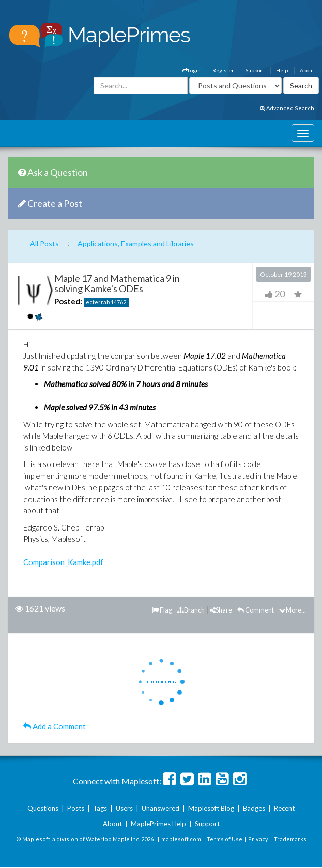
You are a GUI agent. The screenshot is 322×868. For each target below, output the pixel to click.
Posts (76, 808)
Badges (254, 808)
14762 (118, 302)
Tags (100, 808)
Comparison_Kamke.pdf (63, 562)
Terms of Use (225, 839)
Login (191, 70)
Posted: (68, 301)
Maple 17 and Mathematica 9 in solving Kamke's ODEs (117, 283)
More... (293, 610)
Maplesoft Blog (211, 808)
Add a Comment (55, 726)
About (307, 70)
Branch (191, 610)
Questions (43, 808)
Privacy (258, 839)
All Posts (44, 243)
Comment (256, 610)
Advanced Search (287, 108)
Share (221, 610)
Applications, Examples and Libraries (136, 243)
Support (255, 70)
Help (282, 70)
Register (223, 70)
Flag (162, 610)
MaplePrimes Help (158, 824)
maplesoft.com (181, 839)
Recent (284, 808)
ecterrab (98, 302)
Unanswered (160, 808)
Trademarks (290, 839)
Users (124, 808)
